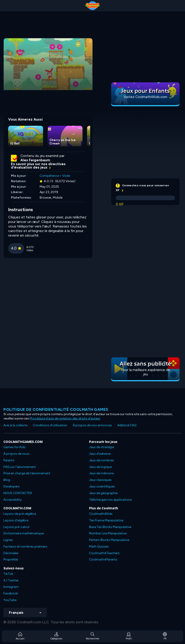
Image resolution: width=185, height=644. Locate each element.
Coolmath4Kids (101, 514)
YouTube (10, 600)
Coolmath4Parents (103, 559)
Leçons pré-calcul (16, 527)
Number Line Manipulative (108, 533)
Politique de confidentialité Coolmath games (56, 409)
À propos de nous (16, 454)
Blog (7, 480)
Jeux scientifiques (102, 486)
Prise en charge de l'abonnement (27, 473)
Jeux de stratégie (101, 447)
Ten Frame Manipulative (106, 520)
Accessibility (13, 500)
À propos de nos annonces (92, 425)
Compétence (49, 176)
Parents (9, 460)
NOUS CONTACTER (18, 493)
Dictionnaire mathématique (24, 533)
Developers (12, 486)
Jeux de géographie (103, 493)
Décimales (11, 553)
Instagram (11, 587)
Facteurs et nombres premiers (25, 547)
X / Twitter (11, 580)
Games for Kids (14, 447)
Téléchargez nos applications (110, 500)
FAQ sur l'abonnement (20, 467)
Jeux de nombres (101, 460)
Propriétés (11, 559)
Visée (66, 176)
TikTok (8, 574)
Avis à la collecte (15, 425)
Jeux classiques (100, 480)
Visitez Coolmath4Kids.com (145, 97)
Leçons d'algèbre (16, 520)
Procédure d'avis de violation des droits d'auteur (65, 418)
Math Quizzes (99, 547)
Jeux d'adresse (100, 454)
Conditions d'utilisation (50, 425)
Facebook (11, 593)
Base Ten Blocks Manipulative (110, 527)
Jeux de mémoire (101, 473)
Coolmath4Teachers (104, 553)
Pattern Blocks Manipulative (109, 540)
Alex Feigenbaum (35, 160)
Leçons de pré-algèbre (20, 514)
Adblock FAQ (127, 425)
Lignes (8, 540)
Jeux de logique (100, 467)
